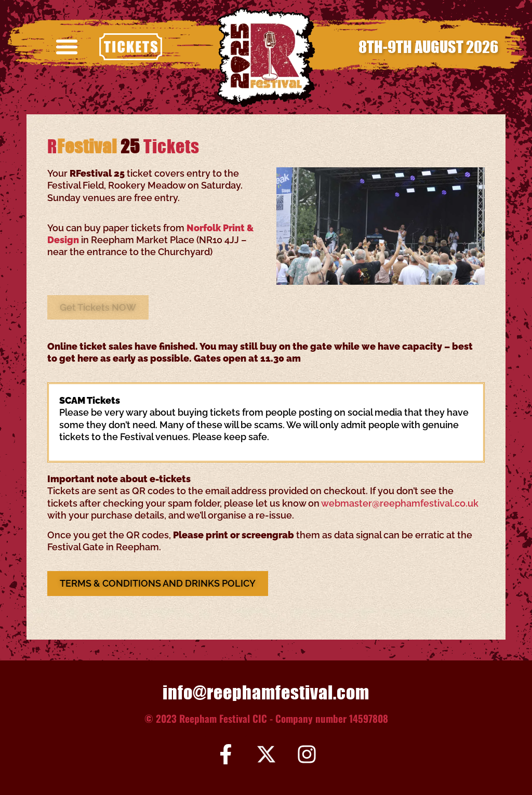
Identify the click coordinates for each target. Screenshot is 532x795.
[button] (67, 47)
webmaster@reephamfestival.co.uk (400, 503)
